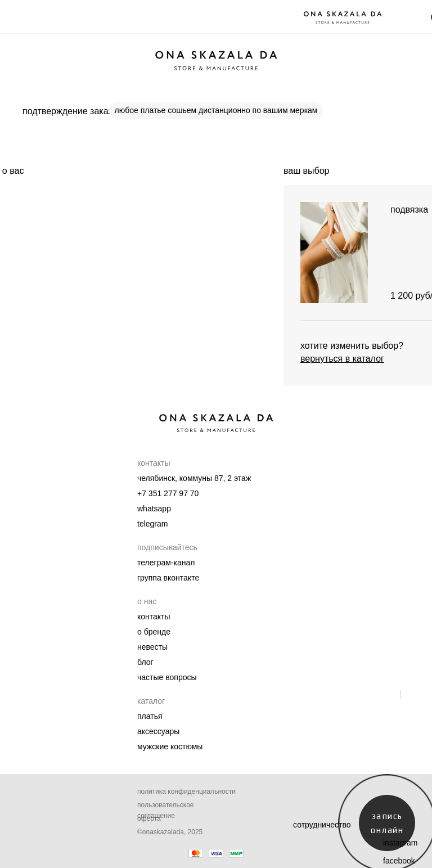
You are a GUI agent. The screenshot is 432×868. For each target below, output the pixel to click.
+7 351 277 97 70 (168, 493)
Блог (145, 662)
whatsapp (154, 509)
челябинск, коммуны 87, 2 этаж (194, 478)
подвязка (409, 210)
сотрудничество (322, 825)
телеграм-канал (166, 563)
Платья (150, 716)
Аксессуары (158, 731)
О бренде (154, 632)
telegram (152, 524)
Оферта (149, 818)
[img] (334, 253)
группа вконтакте (168, 578)
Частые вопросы (167, 677)
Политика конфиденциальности (186, 791)
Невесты (152, 647)
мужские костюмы (170, 746)
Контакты (154, 617)
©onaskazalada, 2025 (170, 832)
